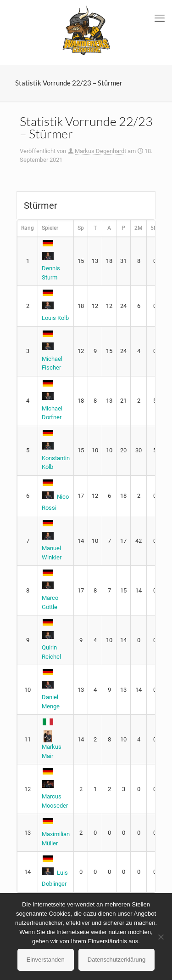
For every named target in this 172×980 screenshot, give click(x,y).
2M (139, 228)
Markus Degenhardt (100, 151)
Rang (28, 228)
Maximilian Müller (56, 833)
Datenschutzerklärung (117, 960)
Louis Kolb (55, 306)
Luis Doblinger (55, 872)
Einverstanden (46, 960)
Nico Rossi (55, 496)
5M (155, 228)
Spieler (50, 228)
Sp (81, 228)
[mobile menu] (160, 18)
